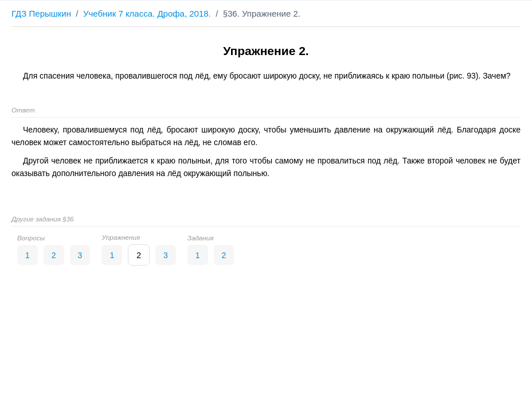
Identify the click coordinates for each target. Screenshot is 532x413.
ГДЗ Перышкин (41, 13)
